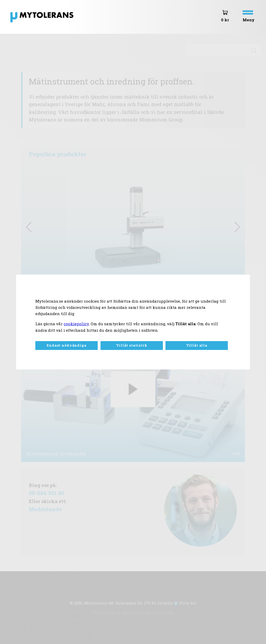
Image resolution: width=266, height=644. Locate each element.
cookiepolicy (76, 324)
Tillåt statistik (132, 345)
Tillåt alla (197, 345)
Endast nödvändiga (66, 345)
